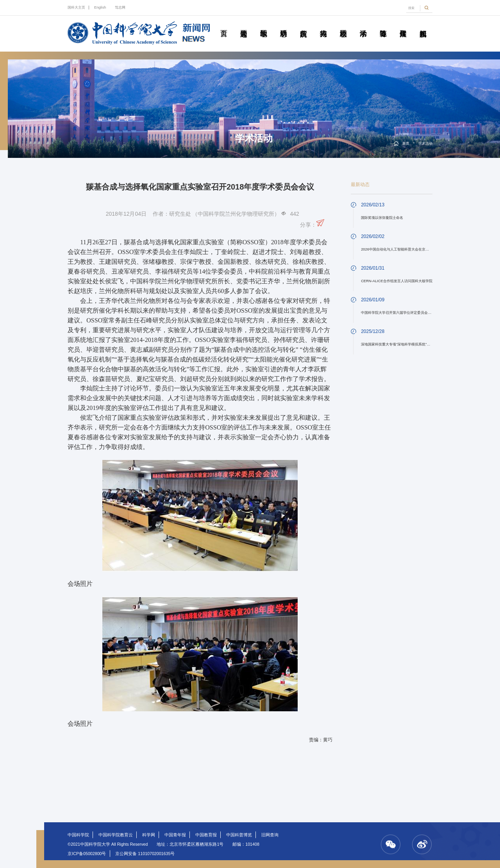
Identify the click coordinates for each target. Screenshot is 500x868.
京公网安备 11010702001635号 (145, 854)
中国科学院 (78, 835)
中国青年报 (175, 835)
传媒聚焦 (403, 25)
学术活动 (363, 25)
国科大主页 (76, 7)
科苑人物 (323, 25)
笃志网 (120, 7)
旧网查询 (270, 835)
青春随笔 (383, 25)
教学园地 (264, 25)
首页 (224, 25)
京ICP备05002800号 (87, 854)
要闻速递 (244, 25)
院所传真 (304, 25)
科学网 (149, 835)
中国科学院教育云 (116, 835)
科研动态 (284, 25)
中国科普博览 (239, 835)
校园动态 (343, 25)
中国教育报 (206, 835)
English (100, 7)
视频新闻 (423, 25)
